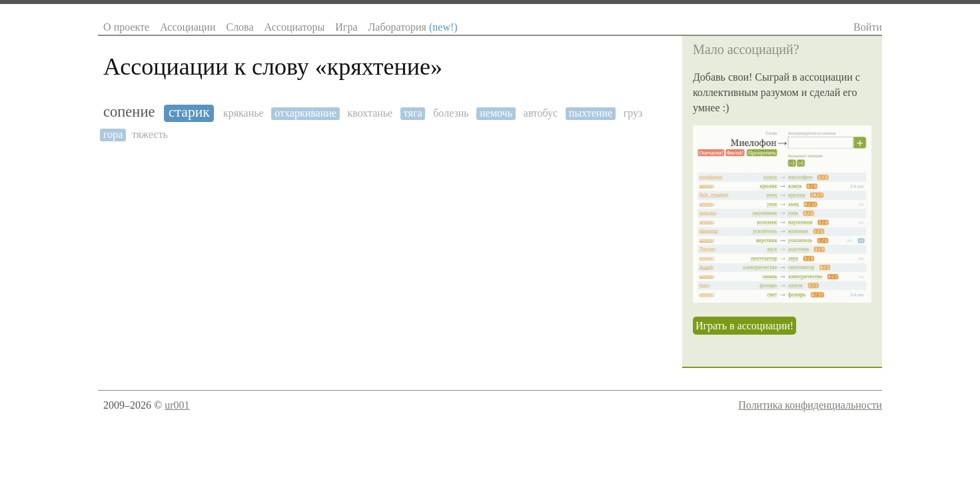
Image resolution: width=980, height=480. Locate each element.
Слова (240, 27)
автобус (541, 113)
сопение (129, 112)
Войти (868, 27)
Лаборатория (412, 27)
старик (189, 112)
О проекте (126, 27)
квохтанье (370, 113)
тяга (413, 113)
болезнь (451, 113)
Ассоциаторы (295, 27)
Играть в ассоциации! (744, 326)
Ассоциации (188, 27)
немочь (496, 113)
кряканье (244, 113)
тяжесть (150, 134)
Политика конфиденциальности (810, 405)
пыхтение (591, 113)
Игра (346, 27)
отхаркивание (305, 113)
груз (633, 113)
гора (113, 134)
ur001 (177, 405)
